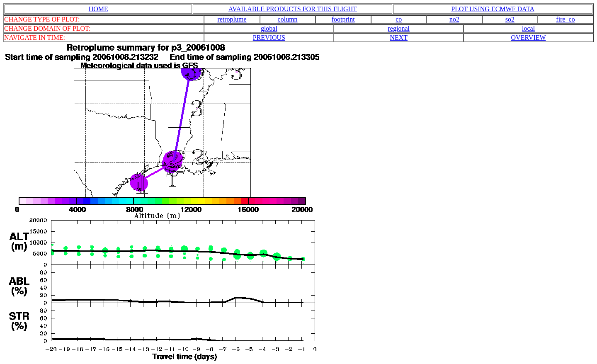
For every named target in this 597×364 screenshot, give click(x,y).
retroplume (232, 19)
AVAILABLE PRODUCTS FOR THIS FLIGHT (293, 9)
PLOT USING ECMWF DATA (493, 9)
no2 (454, 19)
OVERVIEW (529, 38)
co (399, 19)
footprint (343, 19)
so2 (510, 19)
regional (399, 28)
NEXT (399, 38)
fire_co (565, 19)
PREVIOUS (269, 38)
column (288, 19)
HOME (98, 9)
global (269, 28)
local (528, 28)
